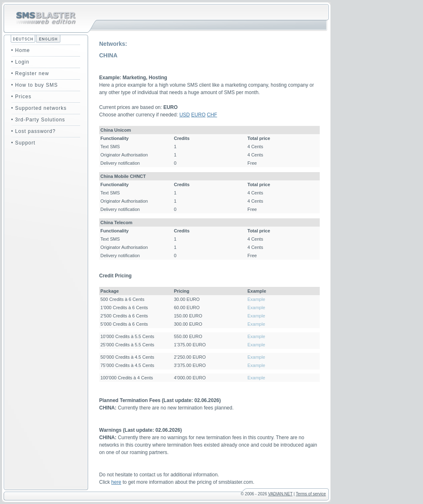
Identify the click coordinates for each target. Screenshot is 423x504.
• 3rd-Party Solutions (38, 120)
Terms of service (311, 494)
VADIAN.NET (280, 494)
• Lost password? (33, 131)
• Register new (30, 73)
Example (256, 299)
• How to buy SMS (34, 85)
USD (184, 115)
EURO (198, 115)
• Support (23, 143)
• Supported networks (39, 108)
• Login (20, 62)
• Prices (21, 97)
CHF (212, 115)
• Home (21, 50)
